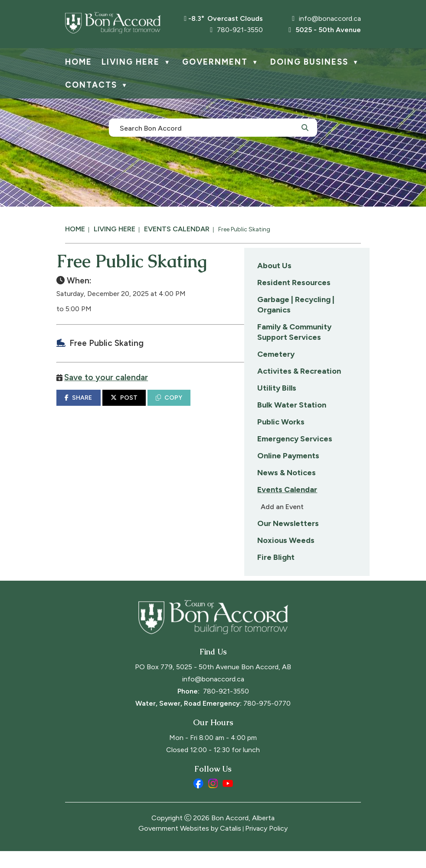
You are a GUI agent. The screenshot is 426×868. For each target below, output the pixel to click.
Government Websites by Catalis (190, 845)
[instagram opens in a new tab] (213, 800)
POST (258, 406)
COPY (303, 406)
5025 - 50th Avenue (325, 30)
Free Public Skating (244, 229)
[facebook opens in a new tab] (198, 800)
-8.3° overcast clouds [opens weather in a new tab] (226, 18)
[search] (208, 128)
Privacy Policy (266, 845)
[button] (305, 127)
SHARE (212, 406)
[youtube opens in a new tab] (228, 800)
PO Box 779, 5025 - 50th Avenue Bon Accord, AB (213, 684)
